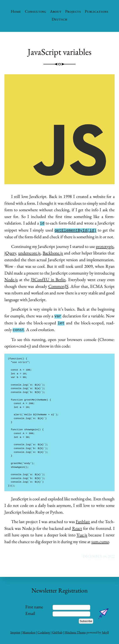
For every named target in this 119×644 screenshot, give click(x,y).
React (77, 528)
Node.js (11, 279)
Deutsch (59, 19)
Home (16, 11)
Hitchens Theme (75, 632)
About (56, 11)
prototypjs (105, 246)
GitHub (57, 632)
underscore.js (29, 253)
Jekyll (105, 632)
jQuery (10, 253)
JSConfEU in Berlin (48, 279)
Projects (73, 11)
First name (34, 607)
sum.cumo (100, 542)
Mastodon (29, 632)
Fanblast (83, 522)
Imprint (15, 632)
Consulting (36, 11)
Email (30, 613)
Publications (97, 11)
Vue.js (82, 535)
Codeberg (44, 632)
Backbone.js (53, 253)
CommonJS (58, 286)
